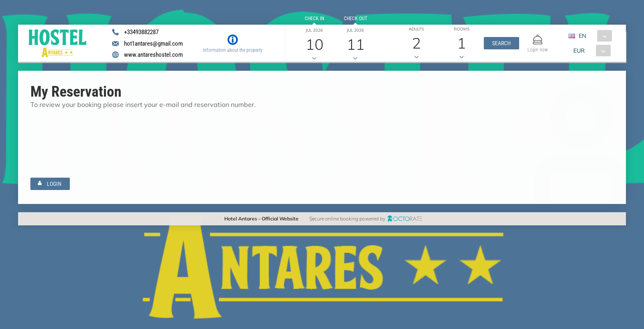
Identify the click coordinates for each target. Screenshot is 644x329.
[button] (501, 43)
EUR (579, 51)
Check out (355, 19)
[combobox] (593, 36)
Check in (314, 19)
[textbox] (79, 127)
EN (582, 36)
